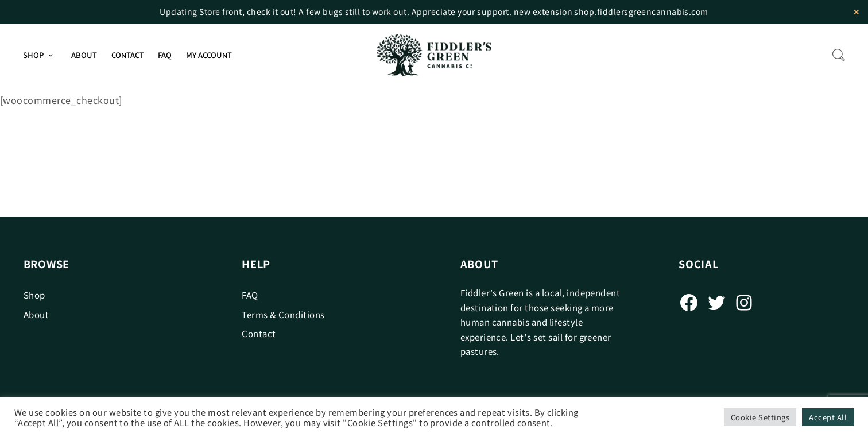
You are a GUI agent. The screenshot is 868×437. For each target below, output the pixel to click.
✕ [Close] (856, 12)
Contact (128, 55)
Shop (33, 55)
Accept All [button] (828, 417)
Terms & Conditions (283, 314)
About (84, 55)
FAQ (165, 55)
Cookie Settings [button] (760, 417)
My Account (209, 55)
